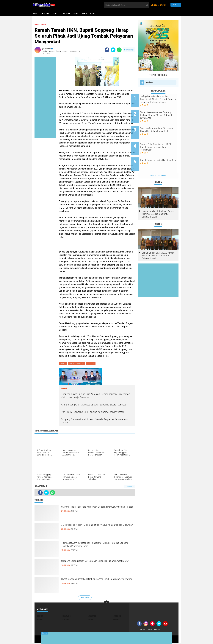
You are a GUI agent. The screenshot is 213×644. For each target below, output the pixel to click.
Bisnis (93, 13)
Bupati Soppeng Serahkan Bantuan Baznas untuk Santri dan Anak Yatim (94, 582)
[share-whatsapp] (119, 50)
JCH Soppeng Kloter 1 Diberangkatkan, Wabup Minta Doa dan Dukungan (97, 528)
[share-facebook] (107, 50)
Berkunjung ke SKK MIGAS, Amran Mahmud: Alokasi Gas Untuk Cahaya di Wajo (158, 203)
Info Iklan (160, 630)
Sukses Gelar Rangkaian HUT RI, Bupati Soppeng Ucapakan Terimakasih (161, 140)
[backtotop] (106, 604)
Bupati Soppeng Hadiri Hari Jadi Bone (160, 153)
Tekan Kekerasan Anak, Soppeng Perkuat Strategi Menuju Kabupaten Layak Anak (159, 113)
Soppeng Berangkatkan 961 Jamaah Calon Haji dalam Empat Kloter (97, 564)
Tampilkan (130, 487)
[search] (126, 5)
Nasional (45, 13)
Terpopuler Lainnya (158, 164)
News (84, 13)
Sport (76, 13)
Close (44, 633)
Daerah (46, 24)
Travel (55, 13)
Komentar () (129, 50)
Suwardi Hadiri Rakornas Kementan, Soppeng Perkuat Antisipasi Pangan (96, 510)
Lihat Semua (85, 598)
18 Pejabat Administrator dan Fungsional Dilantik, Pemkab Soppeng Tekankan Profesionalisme (92, 549)
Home (36, 13)
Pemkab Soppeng (77, 364)
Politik (66, 620)
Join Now (142, 630)
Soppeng (92, 364)
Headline (66, 616)
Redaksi (151, 630)
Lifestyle (66, 13)
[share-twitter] (113, 50)
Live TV (175, 5)
